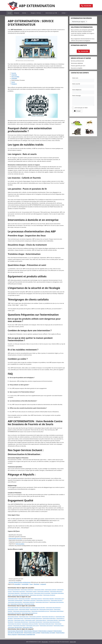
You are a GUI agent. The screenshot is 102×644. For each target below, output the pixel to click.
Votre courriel (76, 84)
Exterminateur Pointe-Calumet (46, 609)
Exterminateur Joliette (39, 590)
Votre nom (75, 78)
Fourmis (14, 73)
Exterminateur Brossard (31, 631)
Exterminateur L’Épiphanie (43, 591)
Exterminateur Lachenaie (51, 590)
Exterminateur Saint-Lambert (32, 633)
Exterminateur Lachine (19, 620)
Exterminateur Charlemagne (27, 590)
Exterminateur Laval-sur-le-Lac (43, 600)
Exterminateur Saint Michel (19, 626)
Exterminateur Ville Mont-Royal (15, 627)
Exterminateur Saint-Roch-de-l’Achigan (21, 595)
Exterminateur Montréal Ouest (21, 622)
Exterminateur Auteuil (13, 599)
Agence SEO (73, 642)
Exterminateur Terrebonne (49, 595)
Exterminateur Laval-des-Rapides (15, 600)
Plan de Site (45, 642)
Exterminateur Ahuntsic (13, 617)
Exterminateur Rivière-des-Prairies (46, 624)
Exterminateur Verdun (59, 626)
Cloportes (14, 75)
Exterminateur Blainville (13, 608)
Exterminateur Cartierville (35, 617)
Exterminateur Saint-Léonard (46, 626)
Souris (13, 82)
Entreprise (17, 13)
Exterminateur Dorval (18, 618)
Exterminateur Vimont (29, 604)
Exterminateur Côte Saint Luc (48, 617)
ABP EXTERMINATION (37, 6)
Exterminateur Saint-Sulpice (36, 595)
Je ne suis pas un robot (80, 108)
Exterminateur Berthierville (14, 590)
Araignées (14, 78)
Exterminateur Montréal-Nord (36, 622)
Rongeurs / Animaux (38, 13)
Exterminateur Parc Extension (15, 624)
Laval (31, 584)
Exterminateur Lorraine (13, 609)
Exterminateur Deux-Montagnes (53, 608)
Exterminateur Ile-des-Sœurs (49, 618)
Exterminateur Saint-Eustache (14, 613)
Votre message (76, 96)
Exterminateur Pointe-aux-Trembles (30, 624)
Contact (65, 13)
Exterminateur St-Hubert (48, 633)
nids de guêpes (20, 544)
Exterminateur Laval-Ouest (30, 600)
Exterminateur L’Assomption (19, 591)
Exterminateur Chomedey (24, 599)
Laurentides (25, 584)
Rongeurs (14, 84)
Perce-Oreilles (15, 77)
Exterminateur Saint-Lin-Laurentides (42, 593)
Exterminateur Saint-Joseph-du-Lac (30, 613)
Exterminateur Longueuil (46, 631)
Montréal (37, 584)
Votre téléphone (77, 90)
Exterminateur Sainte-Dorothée (15, 602)
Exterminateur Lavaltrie (31, 591)
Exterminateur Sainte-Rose (29, 602)
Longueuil (43, 584)
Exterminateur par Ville (53, 13)
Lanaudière (17, 584)
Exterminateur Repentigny (14, 593)
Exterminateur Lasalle (30, 620)
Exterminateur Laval (59, 599)
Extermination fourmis (15, 538)
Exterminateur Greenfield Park (26, 634)
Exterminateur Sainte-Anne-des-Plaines (22, 611)
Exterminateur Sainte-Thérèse (57, 611)
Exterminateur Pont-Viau (56, 600)
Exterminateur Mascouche (56, 591)
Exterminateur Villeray (28, 627)
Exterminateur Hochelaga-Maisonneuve (33, 618)
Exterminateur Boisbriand (25, 608)
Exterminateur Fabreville (48, 599)
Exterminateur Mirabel (24, 609)
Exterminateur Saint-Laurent (33, 626)
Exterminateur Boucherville (16, 631)
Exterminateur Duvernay (36, 599)
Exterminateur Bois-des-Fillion (38, 608)
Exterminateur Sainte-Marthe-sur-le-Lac (40, 611)
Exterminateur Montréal (52, 620)
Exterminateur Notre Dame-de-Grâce (51, 622)
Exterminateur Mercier (41, 620)
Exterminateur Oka (34, 609)
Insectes (26, 13)
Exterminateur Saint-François (42, 602)
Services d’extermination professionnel (20, 582)
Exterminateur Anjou (24, 617)
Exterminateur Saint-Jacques (27, 593)
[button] (77, 111)
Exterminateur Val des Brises (17, 604)
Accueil (10, 13)
